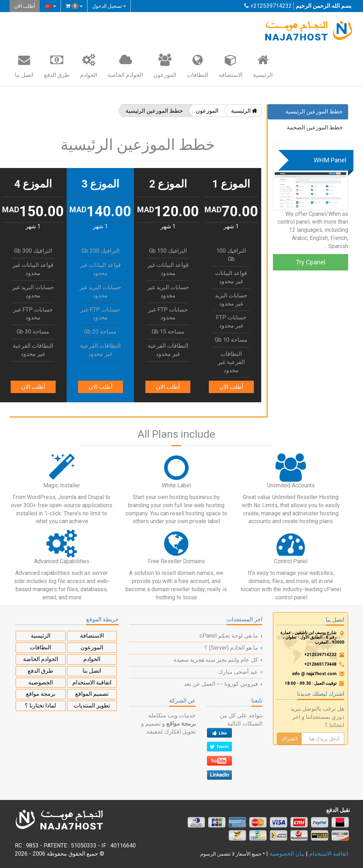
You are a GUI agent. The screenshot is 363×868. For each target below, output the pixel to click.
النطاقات (197, 66)
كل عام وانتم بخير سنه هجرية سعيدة (216, 660)
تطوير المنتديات (92, 705)
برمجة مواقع (41, 694)
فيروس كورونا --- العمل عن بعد (221, 684)
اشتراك (289, 739)
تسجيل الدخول (109, 6)
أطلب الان (25, 6)
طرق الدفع (57, 66)
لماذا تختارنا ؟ (40, 705)
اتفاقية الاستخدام (92, 682)
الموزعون (165, 66)
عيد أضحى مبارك (238, 672)
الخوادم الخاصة (125, 66)
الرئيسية (263, 66)
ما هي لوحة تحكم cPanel (229, 636)
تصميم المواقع (92, 694)
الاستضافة (231, 66)
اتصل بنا (24, 66)
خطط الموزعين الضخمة (315, 127)
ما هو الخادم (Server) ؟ (231, 648)
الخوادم (89, 66)
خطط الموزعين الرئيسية (314, 111)
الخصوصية (41, 682)
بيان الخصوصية (287, 854)
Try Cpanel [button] (311, 262)
